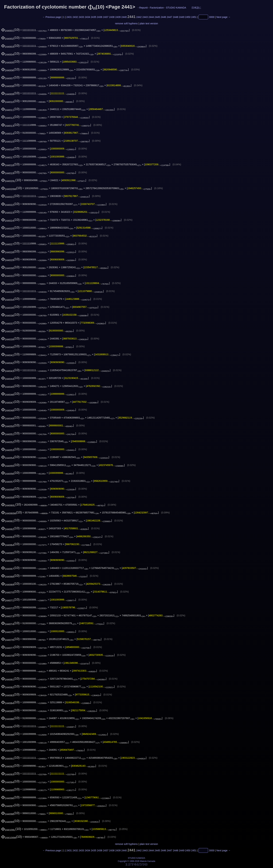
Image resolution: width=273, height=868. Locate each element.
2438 (112, 17)
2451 (194, 17)
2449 (182, 17)
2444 (151, 17)
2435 (94, 17)
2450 (188, 17)
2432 (75, 17)
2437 (106, 17)
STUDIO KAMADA (176, 8)
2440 (124, 17)
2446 (163, 17)
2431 (69, 17)
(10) (10, 30)
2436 (100, 17)
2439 (118, 17)
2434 (87, 17)
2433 (81, 17)
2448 (176, 17)
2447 (169, 17)
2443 (145, 17)
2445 (157, 17)
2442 (139, 17)
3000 (212, 17)
